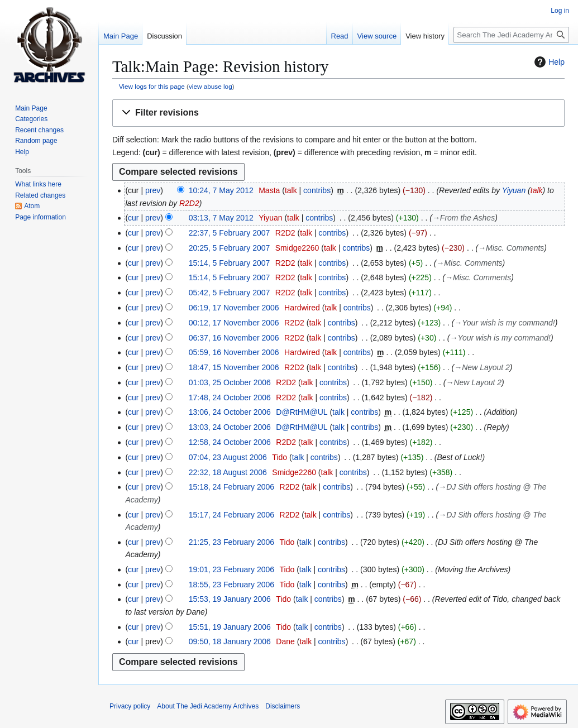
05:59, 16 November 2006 (234, 352)
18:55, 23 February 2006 (231, 585)
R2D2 (189, 203)
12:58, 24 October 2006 (230, 442)
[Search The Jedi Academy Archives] (511, 35)
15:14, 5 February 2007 (230, 263)
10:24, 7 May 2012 (221, 190)
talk (291, 190)
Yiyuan (514, 190)
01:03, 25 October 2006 (230, 382)
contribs (317, 190)
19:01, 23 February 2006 (231, 569)
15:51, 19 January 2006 (230, 627)
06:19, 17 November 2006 (234, 308)
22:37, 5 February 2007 (230, 233)
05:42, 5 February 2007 (230, 293)
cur (133, 218)
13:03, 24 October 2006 (230, 427)
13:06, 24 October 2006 (230, 412)
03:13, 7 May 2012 (221, 218)
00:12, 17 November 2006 (234, 323)
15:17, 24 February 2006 (231, 515)
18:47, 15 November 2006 (234, 367)
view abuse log (211, 86)
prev (153, 190)
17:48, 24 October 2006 (230, 397)
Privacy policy (130, 706)
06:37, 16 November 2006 (234, 338)
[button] (338, 113)
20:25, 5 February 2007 (230, 248)
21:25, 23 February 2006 (231, 542)
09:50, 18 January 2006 (230, 641)
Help (548, 62)
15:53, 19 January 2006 (230, 599)
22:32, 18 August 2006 (228, 472)
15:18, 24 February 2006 (231, 487)
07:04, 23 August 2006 (228, 457)
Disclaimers (283, 706)
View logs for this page (152, 86)
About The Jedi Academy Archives (208, 706)
